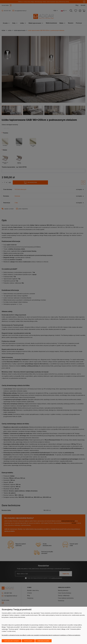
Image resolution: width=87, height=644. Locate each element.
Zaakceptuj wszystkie (43, 641)
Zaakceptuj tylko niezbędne (12, 641)
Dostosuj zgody (28, 641)
